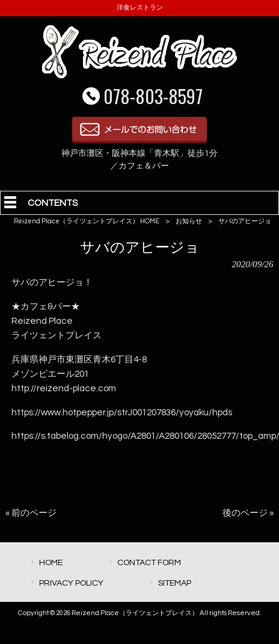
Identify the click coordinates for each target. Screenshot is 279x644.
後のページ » (248, 513)
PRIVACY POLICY (71, 583)
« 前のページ (31, 513)
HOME (51, 562)
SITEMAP (175, 583)
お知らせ (189, 221)
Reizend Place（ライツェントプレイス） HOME (87, 221)
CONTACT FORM (149, 562)
